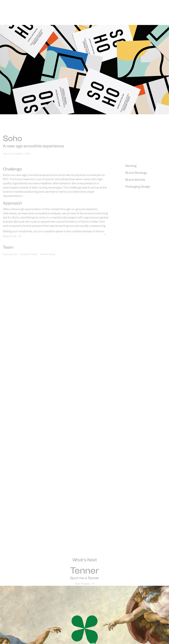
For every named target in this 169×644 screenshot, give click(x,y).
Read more (10, 238)
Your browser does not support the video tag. (84, 315)
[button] (162, 18)
